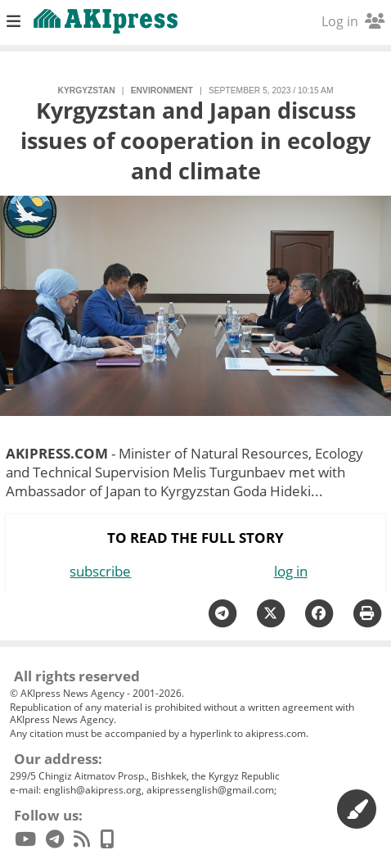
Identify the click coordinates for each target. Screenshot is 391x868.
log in (291, 571)
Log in (353, 21)
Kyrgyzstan (87, 90)
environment (162, 90)
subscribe (100, 571)
